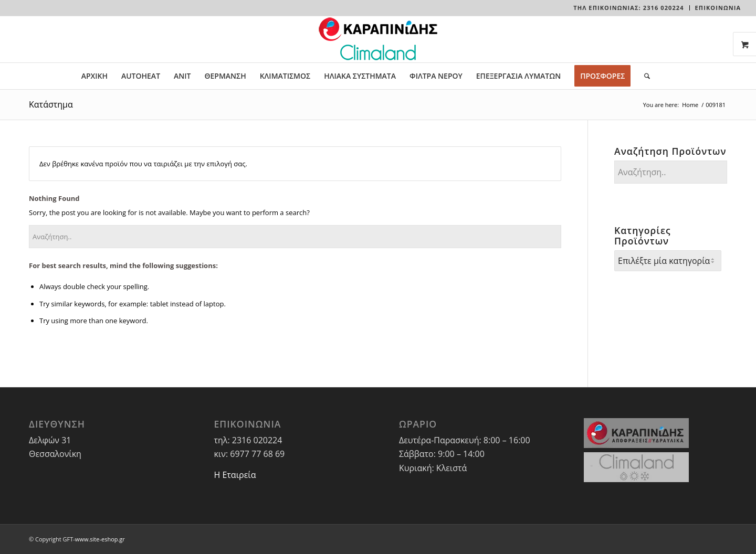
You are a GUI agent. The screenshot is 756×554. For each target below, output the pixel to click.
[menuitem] (629, 8)
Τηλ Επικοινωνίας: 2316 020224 (628, 8)
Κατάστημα (51, 104)
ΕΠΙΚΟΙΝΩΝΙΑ (718, 8)
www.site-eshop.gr (100, 539)
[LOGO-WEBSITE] (378, 39)
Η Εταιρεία (235, 475)
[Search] (644, 76)
